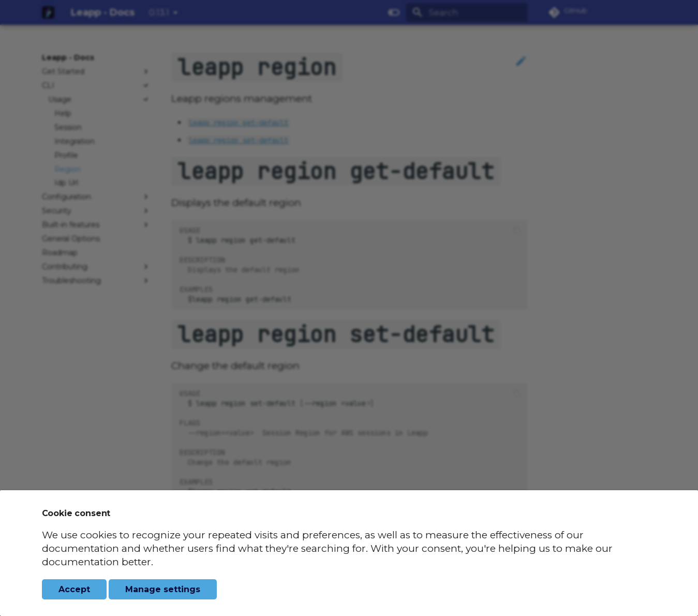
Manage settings (163, 589)
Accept (74, 589)
